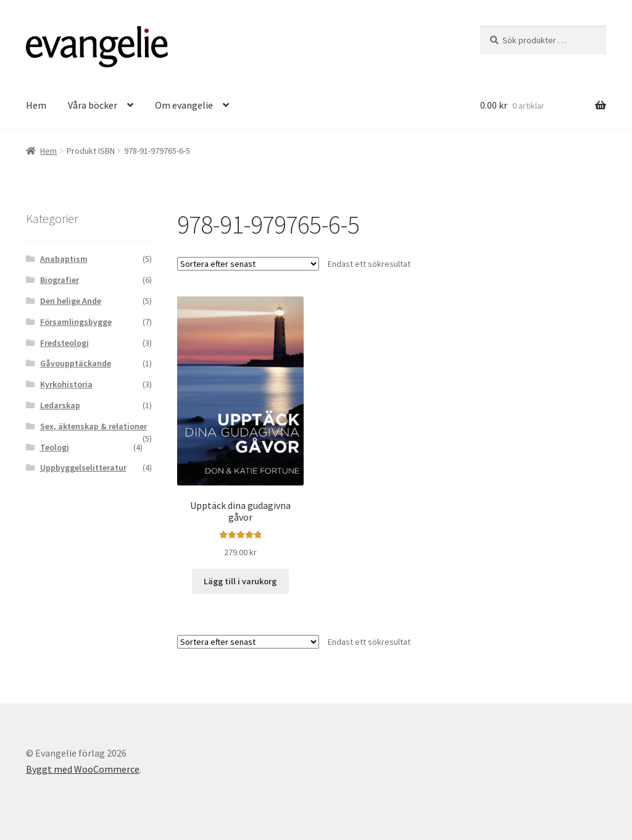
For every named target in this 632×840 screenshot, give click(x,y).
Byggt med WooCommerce (83, 769)
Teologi (55, 447)
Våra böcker (93, 105)
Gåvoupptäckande (76, 363)
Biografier (60, 280)
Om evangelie (184, 105)
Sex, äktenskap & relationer (94, 426)
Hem (36, 105)
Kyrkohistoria (66, 384)
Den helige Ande (71, 301)
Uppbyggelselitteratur (83, 468)
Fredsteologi (64, 343)
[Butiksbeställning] (248, 264)
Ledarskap (60, 405)
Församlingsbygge (76, 322)
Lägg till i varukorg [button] (240, 581)
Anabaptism (64, 259)
